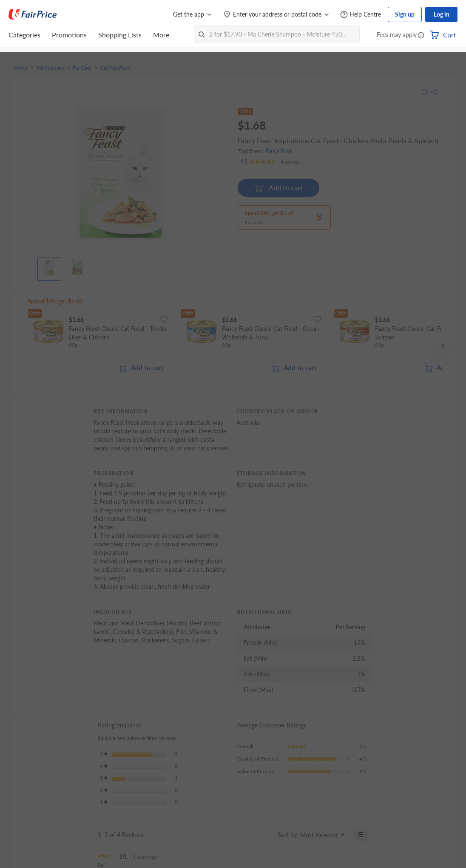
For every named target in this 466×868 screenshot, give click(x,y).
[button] (421, 36)
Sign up (405, 14)
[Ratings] (270, 162)
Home (20, 68)
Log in (442, 14)
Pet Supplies (50, 68)
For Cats (82, 68)
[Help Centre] (361, 15)
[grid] (235, 346)
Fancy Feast (279, 151)
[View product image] (49, 267)
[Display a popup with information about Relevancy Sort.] (266, 834)
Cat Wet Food (115, 68)
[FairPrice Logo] (33, 14)
